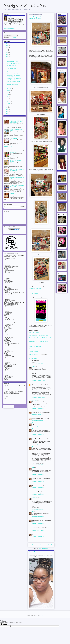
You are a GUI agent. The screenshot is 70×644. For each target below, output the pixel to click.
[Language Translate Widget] (11, 36)
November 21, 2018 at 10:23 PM (38, 371)
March (9, 100)
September (9, 89)
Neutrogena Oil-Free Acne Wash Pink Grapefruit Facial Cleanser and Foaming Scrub (17, 121)
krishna (34, 366)
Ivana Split (34, 400)
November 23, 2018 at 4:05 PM (38, 444)
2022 (7, 49)
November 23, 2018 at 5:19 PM (38, 465)
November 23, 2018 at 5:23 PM (38, 474)
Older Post (51, 545)
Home (41, 545)
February (9, 102)
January (9, 104)
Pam (33, 383)
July (8, 92)
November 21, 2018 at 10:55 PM (38, 398)
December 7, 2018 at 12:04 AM (38, 531)
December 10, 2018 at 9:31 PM (38, 537)
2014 (7, 111)
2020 (7, 53)
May (8, 96)
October (9, 87)
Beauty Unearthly (36, 417)
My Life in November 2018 (12, 62)
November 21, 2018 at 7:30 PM (38, 364)
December (9, 58)
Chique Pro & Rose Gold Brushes (14, 63)
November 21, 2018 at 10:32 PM (38, 381)
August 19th (32, 552)
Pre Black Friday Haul (11, 65)
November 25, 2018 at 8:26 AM (38, 516)
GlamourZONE (35, 411)
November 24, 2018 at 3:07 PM (38, 509)
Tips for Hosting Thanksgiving (35, 289)
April (8, 98)
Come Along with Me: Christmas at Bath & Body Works (14, 68)
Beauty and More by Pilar (25, 6)
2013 (7, 113)
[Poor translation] (5, 624)
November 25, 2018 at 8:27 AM (38, 523)
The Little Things (14, 139)
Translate (13, 37)
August (9, 91)
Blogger (42, 616)
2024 (7, 45)
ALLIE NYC (34, 497)
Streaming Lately (14, 152)
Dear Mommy (13, 194)
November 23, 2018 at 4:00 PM (38, 426)
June (8, 94)
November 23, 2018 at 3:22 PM (38, 420)
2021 (7, 51)
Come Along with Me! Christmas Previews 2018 (38, 335)
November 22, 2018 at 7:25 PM (38, 414)
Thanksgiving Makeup (33, 293)
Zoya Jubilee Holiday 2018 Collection (36, 344)
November (9, 60)
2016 (7, 108)
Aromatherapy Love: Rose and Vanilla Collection (39, 341)
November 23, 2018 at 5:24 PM (38, 487)
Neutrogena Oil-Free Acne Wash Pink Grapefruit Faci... (14, 79)
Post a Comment (34, 539)
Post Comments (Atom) (44, 548)
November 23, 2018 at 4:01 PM (38, 434)
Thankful (31, 291)
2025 (7, 43)
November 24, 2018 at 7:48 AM (38, 495)
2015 (7, 110)
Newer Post (32, 545)
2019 (7, 55)
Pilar (33, 423)
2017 (7, 106)
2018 (7, 56)
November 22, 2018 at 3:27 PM (38, 408)
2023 (7, 47)
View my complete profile (10, 29)
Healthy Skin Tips (8, 147)
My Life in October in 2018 (34, 333)
